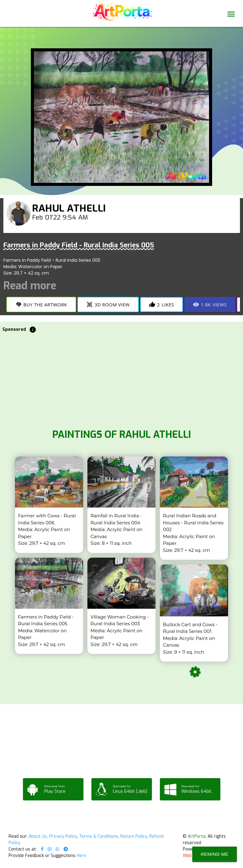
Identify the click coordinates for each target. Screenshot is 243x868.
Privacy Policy (63, 836)
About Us (38, 836)
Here (81, 856)
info (33, 330)
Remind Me (215, 854)
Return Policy (134, 836)
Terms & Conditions (99, 836)
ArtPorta (197, 836)
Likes (162, 305)
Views (210, 305)
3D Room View (108, 305)
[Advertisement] (121, 379)
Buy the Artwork (41, 305)
